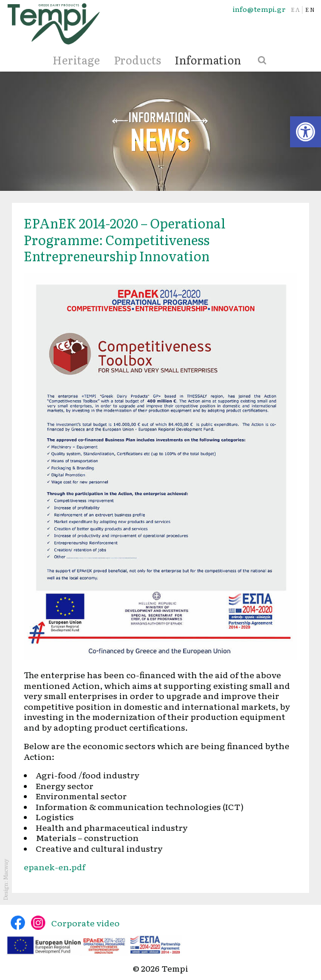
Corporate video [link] (85, 923)
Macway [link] (5, 869)
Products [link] (137, 60)
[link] (306, 132)
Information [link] (208, 60)
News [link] (161, 131)
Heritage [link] (76, 60)
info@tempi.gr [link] (259, 9)
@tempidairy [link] (18, 923)
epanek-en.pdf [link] (54, 867)
